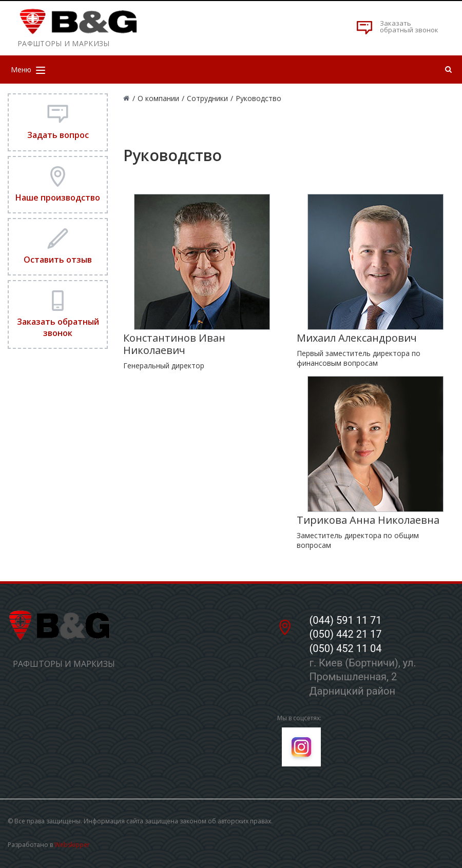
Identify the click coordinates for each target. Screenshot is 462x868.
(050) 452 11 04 (345, 648)
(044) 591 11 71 (345, 620)
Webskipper (72, 845)
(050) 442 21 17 (345, 634)
